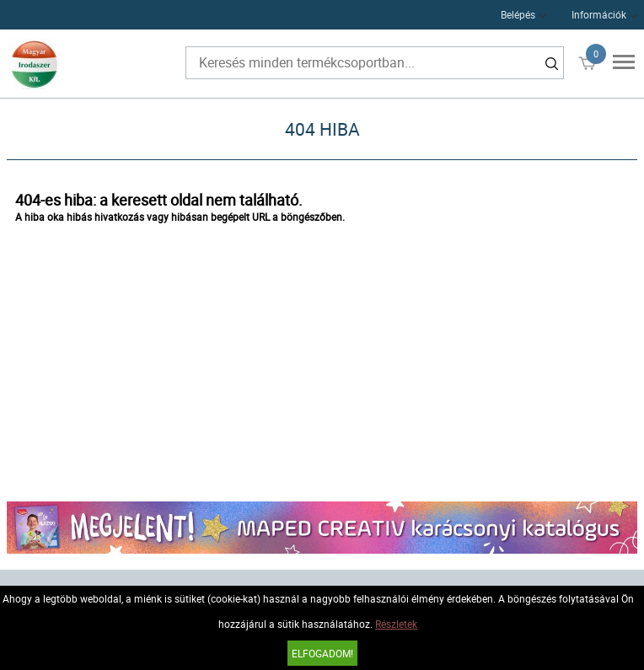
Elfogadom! (322, 653)
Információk (599, 14)
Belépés (518, 14)
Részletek (396, 624)
